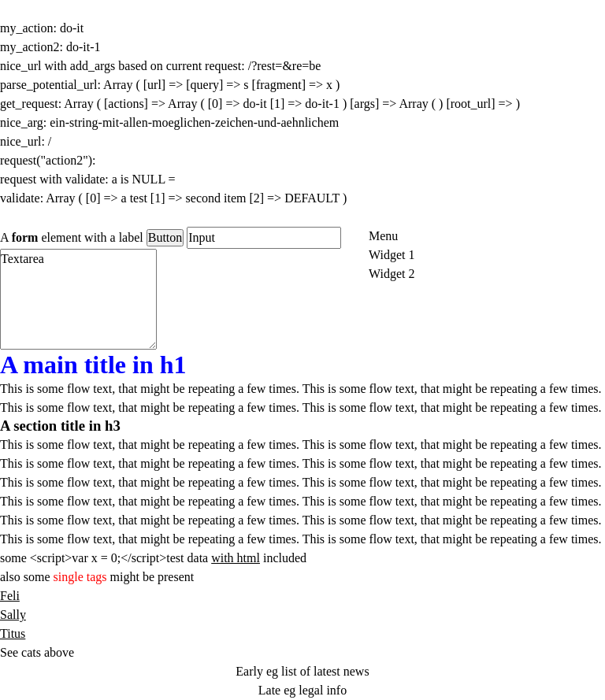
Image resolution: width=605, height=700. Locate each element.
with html (236, 558)
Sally (13, 615)
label (131, 237)
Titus (13, 633)
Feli (10, 596)
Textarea (78, 299)
